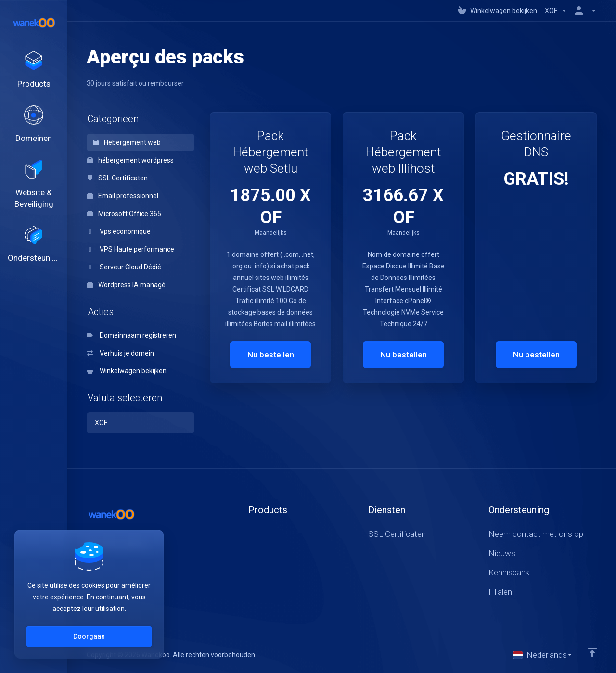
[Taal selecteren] (543, 655)
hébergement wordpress (130, 160)
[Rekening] (584, 11)
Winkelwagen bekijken (127, 371)
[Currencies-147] (556, 11)
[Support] (34, 245)
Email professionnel (123, 196)
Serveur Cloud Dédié (124, 267)
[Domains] (34, 125)
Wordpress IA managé (126, 285)
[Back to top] (592, 652)
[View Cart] (497, 11)
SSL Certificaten (117, 178)
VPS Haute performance (131, 249)
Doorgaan (89, 636)
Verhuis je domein (121, 353)
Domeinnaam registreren (132, 335)
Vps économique (119, 231)
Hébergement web (127, 142)
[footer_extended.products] (34, 70)
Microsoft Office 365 (124, 214)
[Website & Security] (34, 185)
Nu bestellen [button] (271, 355)
